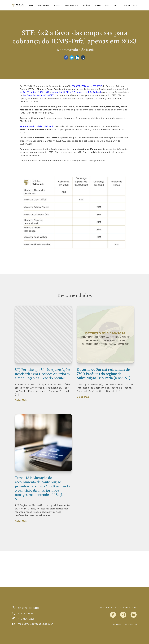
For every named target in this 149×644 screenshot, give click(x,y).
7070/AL (86, 86)
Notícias (87, 5)
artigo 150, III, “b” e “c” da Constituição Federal (76, 92)
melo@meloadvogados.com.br (35, 624)
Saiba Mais (21, 400)
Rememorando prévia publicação (37, 126)
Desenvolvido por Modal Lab (125, 624)
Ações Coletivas (112, 5)
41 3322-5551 (25, 614)
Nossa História (43, 5)
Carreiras (98, 5)
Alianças (57, 5)
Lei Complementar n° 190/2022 (39, 95)
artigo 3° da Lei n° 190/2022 (35, 92)
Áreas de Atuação (72, 5)
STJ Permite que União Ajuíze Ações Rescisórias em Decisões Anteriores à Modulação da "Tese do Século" (43, 374)
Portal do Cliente (130, 5)
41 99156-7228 (26, 619)
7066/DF (76, 86)
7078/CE (97, 86)
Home (31, 5)
